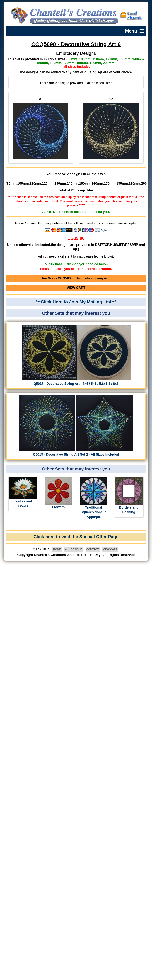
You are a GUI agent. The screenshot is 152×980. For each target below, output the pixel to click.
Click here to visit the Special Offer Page (76, 537)
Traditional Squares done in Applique (94, 512)
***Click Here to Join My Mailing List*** (76, 302)
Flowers (58, 507)
